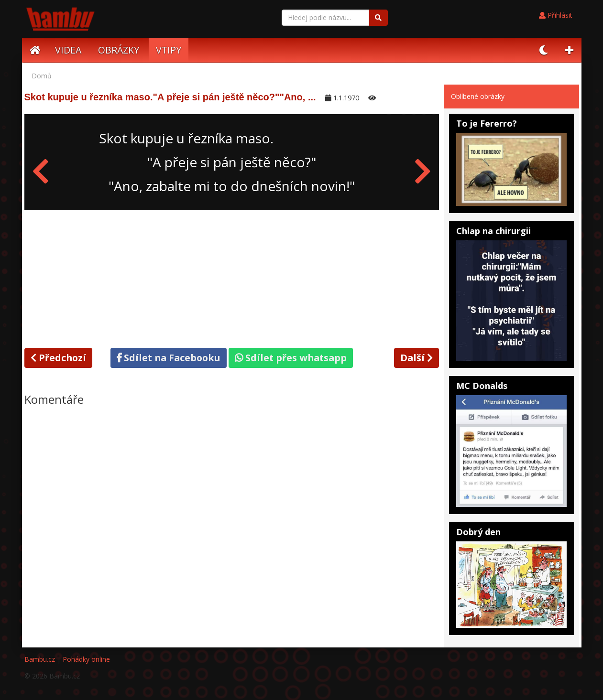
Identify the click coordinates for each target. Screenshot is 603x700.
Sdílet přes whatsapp (291, 358)
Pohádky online (86, 659)
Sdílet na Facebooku (169, 358)
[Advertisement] (232, 277)
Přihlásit (556, 15)
